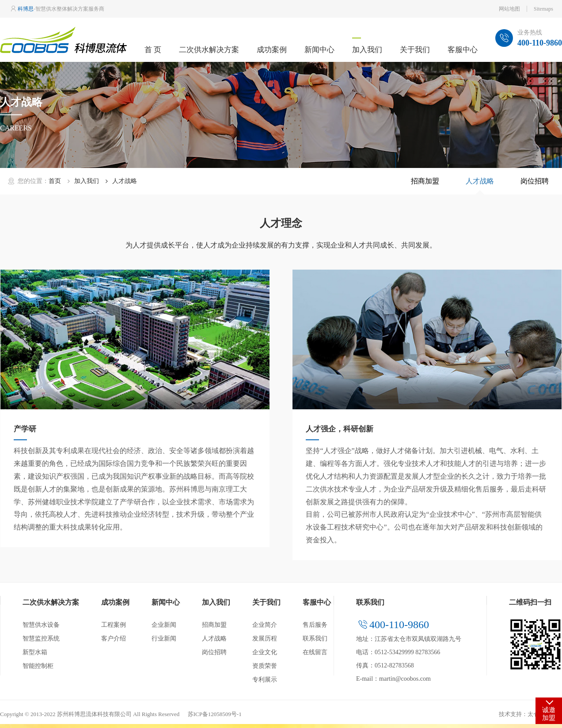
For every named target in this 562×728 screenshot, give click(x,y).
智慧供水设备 (41, 625)
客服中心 (463, 50)
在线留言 (315, 652)
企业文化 (265, 652)
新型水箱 (35, 652)
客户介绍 (114, 638)
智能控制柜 (38, 666)
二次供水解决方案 (209, 50)
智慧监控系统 (41, 638)
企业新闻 (164, 625)
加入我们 (367, 50)
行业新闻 (164, 638)
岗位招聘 (535, 181)
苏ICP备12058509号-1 (215, 714)
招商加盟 (425, 181)
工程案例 (114, 625)
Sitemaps (543, 9)
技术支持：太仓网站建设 (530, 714)
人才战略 (480, 181)
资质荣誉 (265, 666)
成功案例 (272, 50)
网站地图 (509, 9)
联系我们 (315, 638)
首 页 (153, 50)
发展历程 (265, 638)
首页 (55, 181)
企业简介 (265, 625)
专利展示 (265, 680)
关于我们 (415, 50)
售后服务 (315, 625)
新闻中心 (319, 50)
